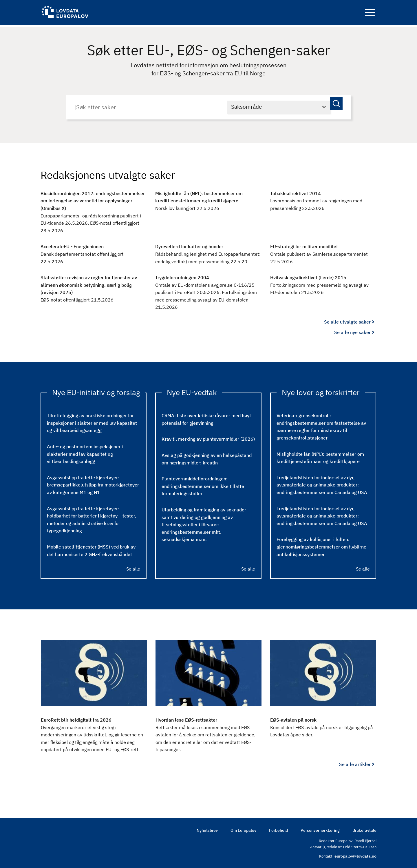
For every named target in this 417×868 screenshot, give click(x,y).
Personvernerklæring (320, 829)
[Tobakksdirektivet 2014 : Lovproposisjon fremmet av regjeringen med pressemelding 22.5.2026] (323, 199)
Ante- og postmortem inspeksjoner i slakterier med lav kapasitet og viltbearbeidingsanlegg (85, 452)
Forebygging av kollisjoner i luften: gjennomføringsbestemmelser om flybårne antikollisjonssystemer (321, 545)
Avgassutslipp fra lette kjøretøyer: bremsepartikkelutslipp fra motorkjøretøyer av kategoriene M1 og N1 (93, 483)
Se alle (133, 567)
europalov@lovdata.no (355, 855)
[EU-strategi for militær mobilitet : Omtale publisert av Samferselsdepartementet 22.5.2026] (323, 253)
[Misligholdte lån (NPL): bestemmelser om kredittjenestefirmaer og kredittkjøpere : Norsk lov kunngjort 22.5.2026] (208, 199)
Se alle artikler (355, 762)
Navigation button (370, 14)
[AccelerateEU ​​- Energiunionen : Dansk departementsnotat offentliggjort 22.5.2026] (94, 253)
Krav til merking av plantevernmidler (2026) (208, 437)
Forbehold (278, 829)
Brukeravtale (364, 829)
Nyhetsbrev (207, 829)
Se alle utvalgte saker (347, 320)
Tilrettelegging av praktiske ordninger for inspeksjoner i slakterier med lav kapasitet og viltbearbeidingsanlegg (92, 421)
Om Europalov (243, 829)
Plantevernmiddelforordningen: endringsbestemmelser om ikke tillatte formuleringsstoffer (203, 485)
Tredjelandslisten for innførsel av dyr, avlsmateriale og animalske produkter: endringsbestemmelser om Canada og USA (322, 483)
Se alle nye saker (352, 331)
